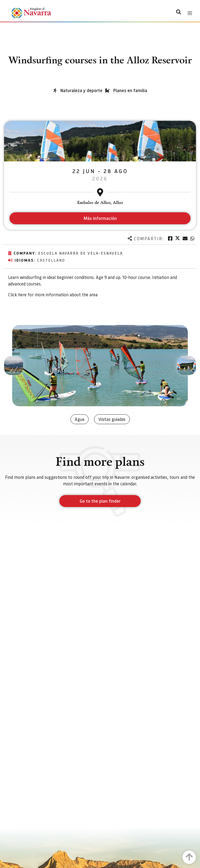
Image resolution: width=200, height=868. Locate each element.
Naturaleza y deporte (81, 90)
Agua (80, 419)
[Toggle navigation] (190, 13)
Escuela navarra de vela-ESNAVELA (80, 253)
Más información (100, 218)
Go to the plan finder (100, 501)
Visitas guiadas (112, 419)
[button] (14, 366)
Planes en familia (130, 90)
